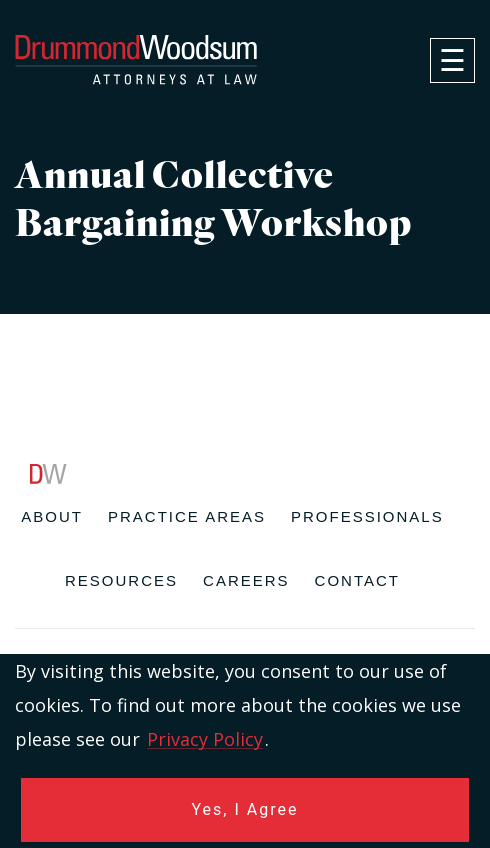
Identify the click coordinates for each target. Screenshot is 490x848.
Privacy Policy (205, 739)
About (52, 516)
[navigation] (452, 60)
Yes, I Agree (245, 809)
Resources (121, 580)
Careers (246, 580)
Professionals (367, 516)
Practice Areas (187, 516)
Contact (357, 580)
